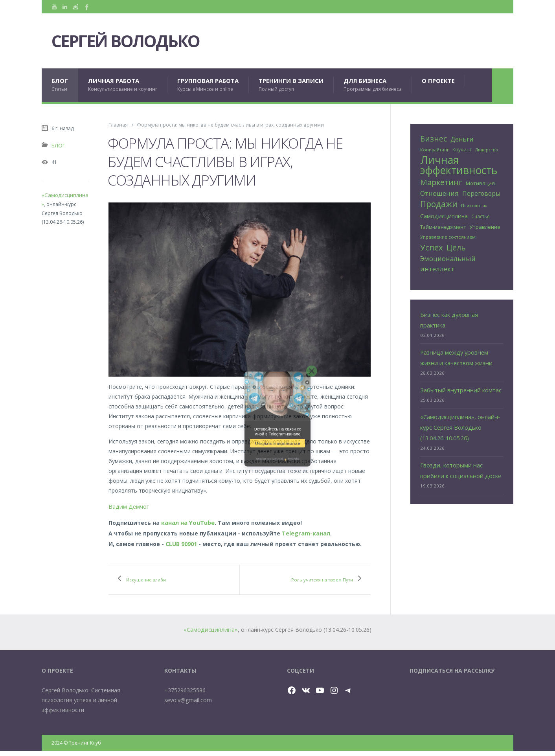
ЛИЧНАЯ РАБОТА (123, 85)
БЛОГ (60, 85)
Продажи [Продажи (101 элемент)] (439, 203)
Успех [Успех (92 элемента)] (432, 244)
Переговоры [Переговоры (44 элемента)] (481, 192)
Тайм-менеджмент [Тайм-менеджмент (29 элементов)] (443, 224)
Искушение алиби (155, 576)
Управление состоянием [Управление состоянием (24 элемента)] (448, 234)
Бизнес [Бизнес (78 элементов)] (434, 139)
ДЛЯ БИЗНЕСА (373, 85)
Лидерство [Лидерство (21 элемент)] (487, 150)
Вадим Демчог (128, 505)
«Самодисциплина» (65, 194)
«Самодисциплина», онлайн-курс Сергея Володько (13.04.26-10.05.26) (458, 408)
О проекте (438, 81)
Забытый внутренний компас (459, 372)
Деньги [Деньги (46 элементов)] (462, 139)
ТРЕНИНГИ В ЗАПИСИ (291, 85)
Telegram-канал (306, 531)
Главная (118, 125)
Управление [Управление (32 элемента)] (485, 224)
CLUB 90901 (181, 540)
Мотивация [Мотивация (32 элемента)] (480, 182)
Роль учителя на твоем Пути (315, 581)
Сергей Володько (140, 41)
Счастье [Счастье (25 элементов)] (481, 214)
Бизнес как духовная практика (461, 310)
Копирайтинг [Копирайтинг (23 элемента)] (435, 150)
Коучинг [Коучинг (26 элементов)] (462, 150)
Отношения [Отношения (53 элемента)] (439, 192)
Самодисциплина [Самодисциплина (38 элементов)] (444, 213)
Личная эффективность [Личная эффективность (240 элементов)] (459, 165)
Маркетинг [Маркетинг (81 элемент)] (441, 181)
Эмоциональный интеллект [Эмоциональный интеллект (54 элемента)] (448, 259)
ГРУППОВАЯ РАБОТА (208, 85)
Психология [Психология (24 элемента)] (474, 204)
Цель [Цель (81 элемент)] (456, 244)
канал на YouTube (187, 521)
